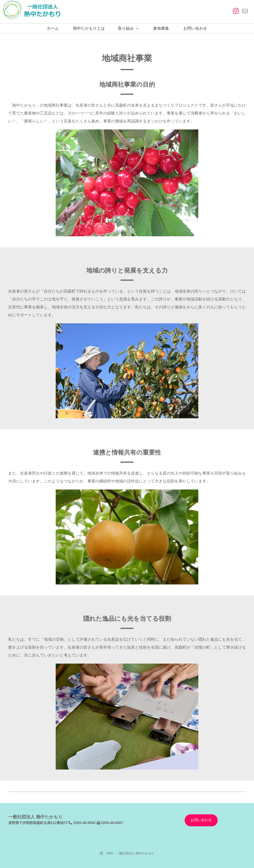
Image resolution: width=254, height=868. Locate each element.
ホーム (53, 28)
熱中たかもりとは (89, 28)
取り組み (126, 28)
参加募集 (161, 28)
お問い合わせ (195, 28)
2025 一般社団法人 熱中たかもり (127, 853)
